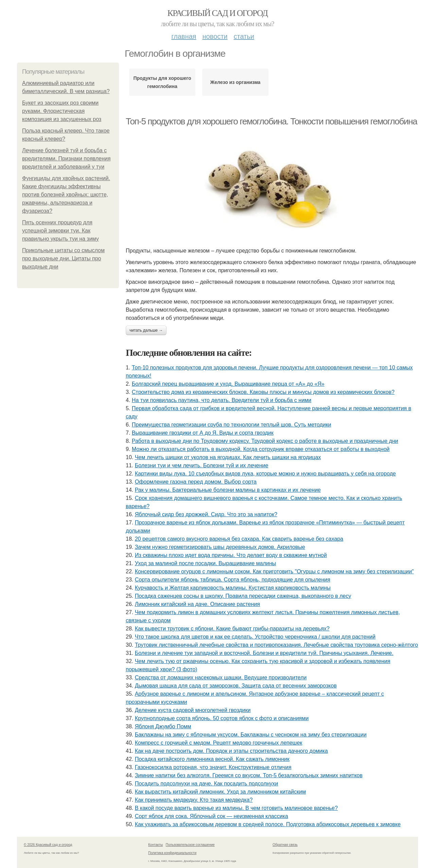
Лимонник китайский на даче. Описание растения (197, 604)
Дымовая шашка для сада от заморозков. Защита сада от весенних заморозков (236, 686)
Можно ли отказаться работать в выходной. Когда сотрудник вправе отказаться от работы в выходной (261, 449)
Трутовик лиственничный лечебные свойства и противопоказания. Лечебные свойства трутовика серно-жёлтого (276, 645)
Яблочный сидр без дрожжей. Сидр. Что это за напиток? (206, 514)
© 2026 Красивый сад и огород (48, 845)
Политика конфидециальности (172, 853)
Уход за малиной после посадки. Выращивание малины (205, 563)
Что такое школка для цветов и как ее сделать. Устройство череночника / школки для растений (255, 637)
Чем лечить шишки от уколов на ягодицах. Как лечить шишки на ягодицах (228, 457)
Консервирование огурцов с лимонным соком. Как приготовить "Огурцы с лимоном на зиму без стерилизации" (274, 571)
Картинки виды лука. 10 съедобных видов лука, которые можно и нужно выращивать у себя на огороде (265, 474)
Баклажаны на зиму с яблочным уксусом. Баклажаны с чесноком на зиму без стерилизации (251, 735)
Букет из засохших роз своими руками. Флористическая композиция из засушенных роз (62, 111)
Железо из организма (236, 82)
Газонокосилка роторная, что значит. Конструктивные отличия (213, 767)
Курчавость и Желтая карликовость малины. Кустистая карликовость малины (233, 588)
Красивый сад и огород (218, 13)
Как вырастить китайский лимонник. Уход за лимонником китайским (220, 792)
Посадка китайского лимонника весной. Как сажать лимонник (212, 759)
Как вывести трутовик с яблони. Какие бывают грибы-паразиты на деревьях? (232, 629)
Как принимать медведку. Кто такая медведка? (194, 800)
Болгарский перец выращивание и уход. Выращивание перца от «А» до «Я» (228, 384)
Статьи (244, 36)
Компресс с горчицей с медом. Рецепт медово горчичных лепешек (219, 743)
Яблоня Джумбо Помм (163, 726)
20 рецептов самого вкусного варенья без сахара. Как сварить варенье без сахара (239, 539)
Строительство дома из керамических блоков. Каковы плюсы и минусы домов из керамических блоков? (263, 392)
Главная (184, 36)
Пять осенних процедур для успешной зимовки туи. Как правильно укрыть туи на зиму (60, 231)
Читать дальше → (146, 330)
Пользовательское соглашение (190, 845)
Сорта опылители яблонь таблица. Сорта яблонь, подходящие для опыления (233, 580)
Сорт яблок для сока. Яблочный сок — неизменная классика (212, 816)
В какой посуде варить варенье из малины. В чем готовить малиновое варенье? (236, 808)
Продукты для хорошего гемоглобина (162, 82)
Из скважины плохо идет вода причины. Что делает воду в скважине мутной (231, 555)
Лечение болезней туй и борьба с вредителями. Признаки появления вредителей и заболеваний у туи (66, 159)
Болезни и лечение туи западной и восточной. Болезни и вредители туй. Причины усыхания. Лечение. (264, 653)
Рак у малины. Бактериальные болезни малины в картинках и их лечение (228, 490)
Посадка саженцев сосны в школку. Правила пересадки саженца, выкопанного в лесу (243, 596)
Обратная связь (285, 845)
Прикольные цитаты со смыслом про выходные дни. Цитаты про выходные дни (63, 258)
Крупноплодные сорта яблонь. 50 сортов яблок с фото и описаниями (222, 718)
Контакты (155, 845)
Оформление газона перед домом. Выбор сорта (196, 482)
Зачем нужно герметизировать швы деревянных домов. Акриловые (220, 547)
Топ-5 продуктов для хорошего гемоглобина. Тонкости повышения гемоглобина (271, 121)
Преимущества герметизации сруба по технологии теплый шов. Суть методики (232, 425)
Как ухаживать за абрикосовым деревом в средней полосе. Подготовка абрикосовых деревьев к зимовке (268, 824)
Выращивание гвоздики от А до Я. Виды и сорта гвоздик (203, 433)
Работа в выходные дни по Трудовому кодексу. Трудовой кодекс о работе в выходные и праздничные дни (265, 441)
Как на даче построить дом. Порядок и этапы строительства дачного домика (231, 751)
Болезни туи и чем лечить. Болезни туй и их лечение (202, 465)
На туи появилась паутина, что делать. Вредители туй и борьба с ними (222, 400)
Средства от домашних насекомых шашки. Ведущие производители (221, 678)
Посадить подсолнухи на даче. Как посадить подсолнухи (207, 784)
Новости (215, 36)
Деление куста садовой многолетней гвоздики (193, 710)
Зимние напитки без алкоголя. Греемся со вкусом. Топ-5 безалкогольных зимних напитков (249, 775)
